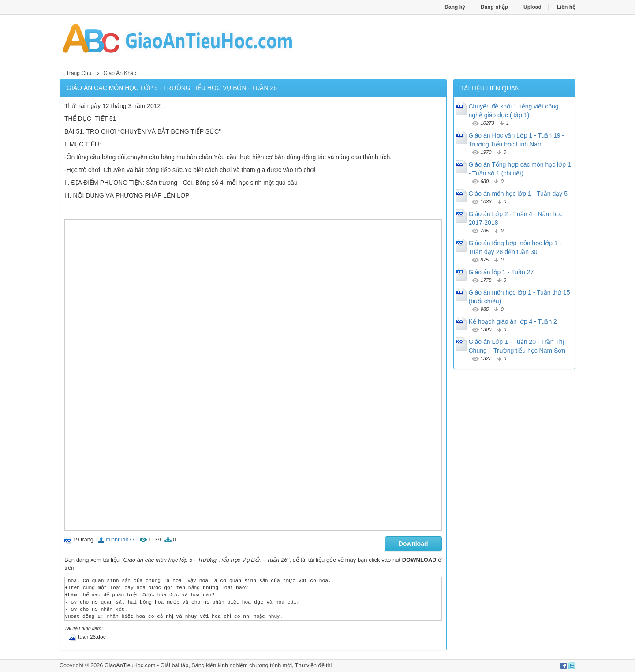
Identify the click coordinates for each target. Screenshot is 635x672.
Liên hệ (566, 7)
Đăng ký (455, 7)
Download (413, 544)
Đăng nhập (494, 7)
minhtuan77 (120, 540)
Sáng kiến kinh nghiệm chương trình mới (242, 665)
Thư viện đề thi (314, 665)
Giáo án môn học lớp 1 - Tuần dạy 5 (518, 194)
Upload (532, 7)
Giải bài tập (175, 665)
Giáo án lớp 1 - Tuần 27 (501, 272)
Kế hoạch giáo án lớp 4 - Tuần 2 (513, 321)
